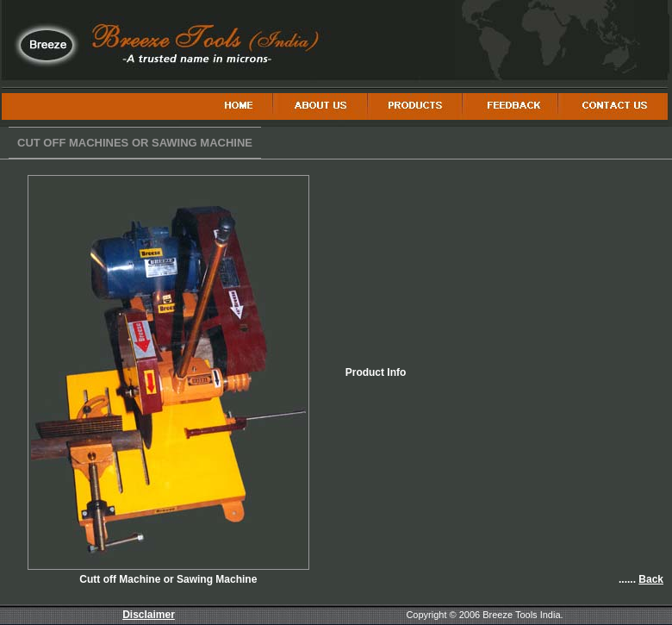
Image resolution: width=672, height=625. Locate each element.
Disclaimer (149, 615)
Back (651, 579)
